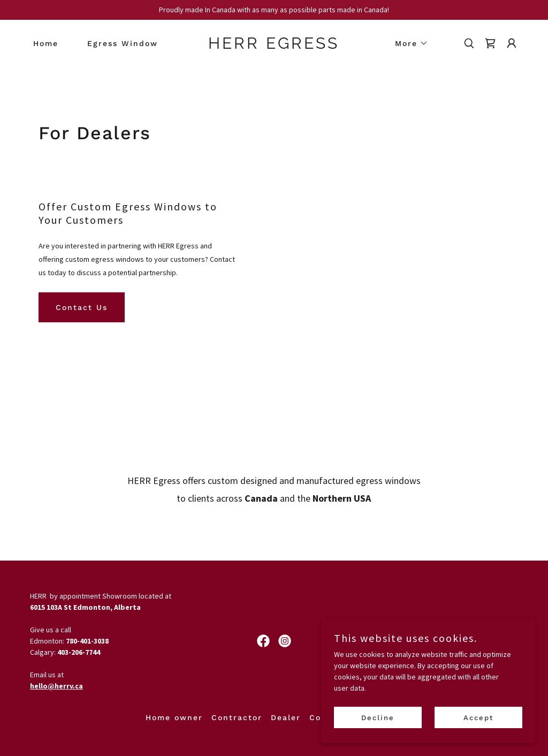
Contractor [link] (237, 717)
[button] (408, 43)
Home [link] (46, 43)
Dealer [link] (286, 717)
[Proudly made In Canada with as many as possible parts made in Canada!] (274, 10)
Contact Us (82, 307)
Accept (479, 718)
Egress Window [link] (123, 43)
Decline (378, 718)
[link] (274, 46)
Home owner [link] (174, 717)
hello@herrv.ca (56, 686)
